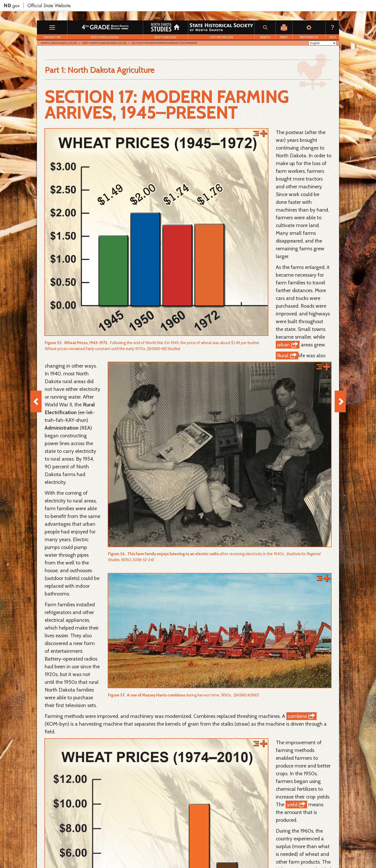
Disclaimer (125, 853)
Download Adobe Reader (65, 853)
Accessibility (148, 853)
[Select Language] (323, 43)
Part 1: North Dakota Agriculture (104, 43)
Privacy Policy (101, 853)
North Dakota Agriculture (59, 43)
